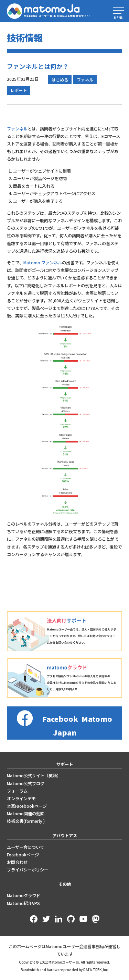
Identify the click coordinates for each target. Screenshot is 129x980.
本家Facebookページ (27, 806)
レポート (19, 90)
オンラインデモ (21, 799)
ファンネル (17, 129)
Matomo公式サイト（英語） (34, 776)
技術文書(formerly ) (26, 821)
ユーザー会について (25, 847)
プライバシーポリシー (28, 870)
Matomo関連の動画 (26, 814)
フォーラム (17, 791)
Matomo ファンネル (43, 263)
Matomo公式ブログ (26, 783)
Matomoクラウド (24, 895)
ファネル (85, 80)
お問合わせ (17, 862)
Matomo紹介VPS (23, 903)
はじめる (60, 80)
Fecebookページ (23, 855)
